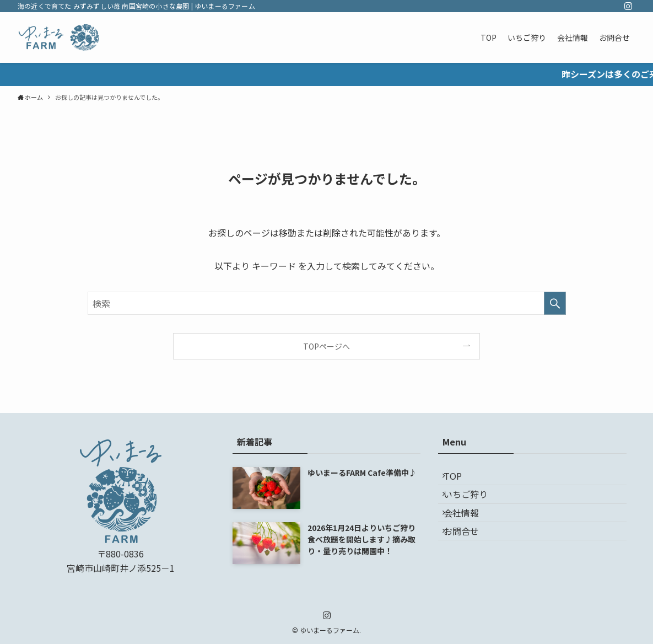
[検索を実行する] (555, 303)
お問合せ (469, 558)
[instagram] (628, 6)
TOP (460, 480)
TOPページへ (326, 346)
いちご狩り (473, 506)
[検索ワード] (327, 303)
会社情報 (469, 532)
